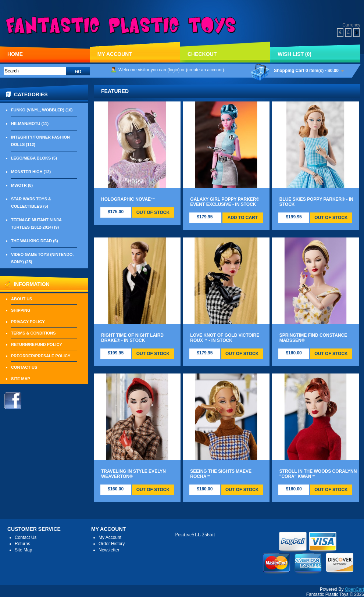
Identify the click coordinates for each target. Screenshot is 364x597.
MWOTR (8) (22, 185)
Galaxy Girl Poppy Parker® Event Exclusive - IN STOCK (225, 202)
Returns (22, 544)
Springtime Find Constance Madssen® (313, 338)
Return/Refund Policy (37, 344)
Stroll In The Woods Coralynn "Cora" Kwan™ (318, 474)
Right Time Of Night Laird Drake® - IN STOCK (132, 338)
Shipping (21, 310)
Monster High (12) (31, 172)
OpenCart (354, 589)
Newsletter (109, 550)
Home (15, 54)
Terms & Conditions (33, 333)
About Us (22, 299)
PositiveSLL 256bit (195, 535)
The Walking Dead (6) (35, 241)
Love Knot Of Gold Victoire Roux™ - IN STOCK (225, 338)
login (173, 70)
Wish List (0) (295, 54)
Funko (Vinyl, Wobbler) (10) (42, 110)
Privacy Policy (28, 322)
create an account (205, 70)
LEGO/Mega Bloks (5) (34, 158)
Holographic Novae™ (128, 199)
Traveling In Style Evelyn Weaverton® (133, 474)
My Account (115, 54)
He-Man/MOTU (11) (30, 124)
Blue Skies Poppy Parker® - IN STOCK (316, 202)
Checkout (202, 54)
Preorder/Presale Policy (41, 356)
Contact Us (24, 367)
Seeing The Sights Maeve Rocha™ (221, 474)
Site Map (21, 379)
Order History (112, 544)
